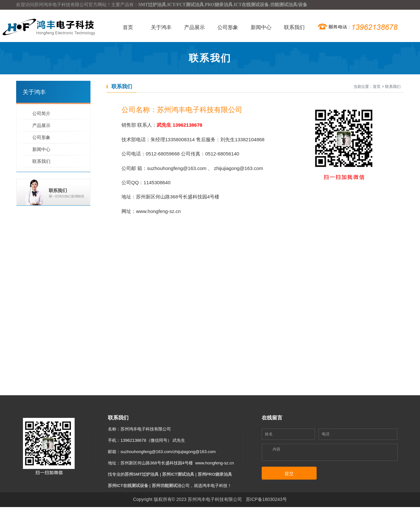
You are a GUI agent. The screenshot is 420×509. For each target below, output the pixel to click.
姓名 (269, 434)
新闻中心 (261, 27)
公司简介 (41, 113)
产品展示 (194, 27)
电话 (326, 434)
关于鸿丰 (161, 27)
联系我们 (294, 27)
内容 (277, 449)
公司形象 (228, 27)
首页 (128, 27)
